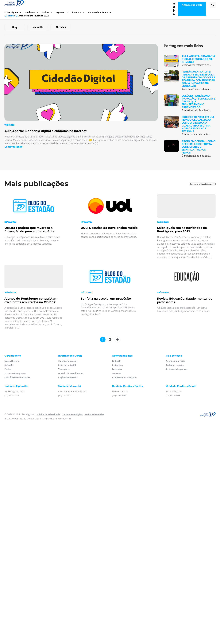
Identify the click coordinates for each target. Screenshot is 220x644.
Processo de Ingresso (15, 373)
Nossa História (12, 361)
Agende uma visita (175, 361)
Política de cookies (95, 414)
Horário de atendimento (71, 373)
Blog (15, 27)
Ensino (45, 12)
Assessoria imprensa (176, 369)
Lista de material (67, 365)
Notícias (61, 27)
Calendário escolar (68, 361)
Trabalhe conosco (175, 365)
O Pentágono (11, 12)
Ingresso (60, 12)
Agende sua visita (192, 5)
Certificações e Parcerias (17, 377)
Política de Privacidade (48, 414)
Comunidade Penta (98, 12)
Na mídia (38, 27)
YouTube (117, 373)
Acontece (76, 12)
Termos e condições (72, 414)
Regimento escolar (68, 377)
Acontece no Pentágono (124, 377)
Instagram (117, 365)
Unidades (30, 12)
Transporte (64, 369)
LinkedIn (117, 361)
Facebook (117, 369)
